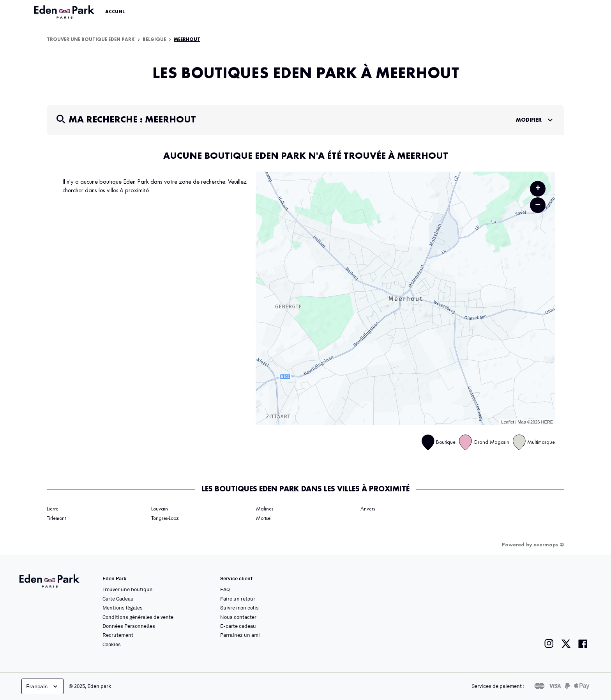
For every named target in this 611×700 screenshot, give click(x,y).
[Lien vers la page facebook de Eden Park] (583, 644)
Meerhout (187, 40)
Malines (265, 509)
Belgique (154, 40)
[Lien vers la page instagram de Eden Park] (549, 644)
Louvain (160, 509)
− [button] (538, 205)
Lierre (53, 509)
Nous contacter (238, 617)
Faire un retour (238, 599)
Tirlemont (56, 518)
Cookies (112, 644)
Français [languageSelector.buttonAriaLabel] (43, 686)
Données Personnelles (129, 626)
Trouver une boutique (127, 589)
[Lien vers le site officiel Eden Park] (65, 12)
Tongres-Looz (165, 518)
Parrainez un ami (240, 635)
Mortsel (264, 518)
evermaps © (549, 545)
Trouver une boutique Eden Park (91, 40)
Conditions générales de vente (138, 617)
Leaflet (508, 422)
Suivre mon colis (239, 608)
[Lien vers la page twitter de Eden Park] (566, 644)
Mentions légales (123, 608)
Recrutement (118, 635)
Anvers (368, 509)
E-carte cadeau (238, 626)
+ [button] (538, 189)
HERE (547, 422)
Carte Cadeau (118, 599)
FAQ (225, 589)
